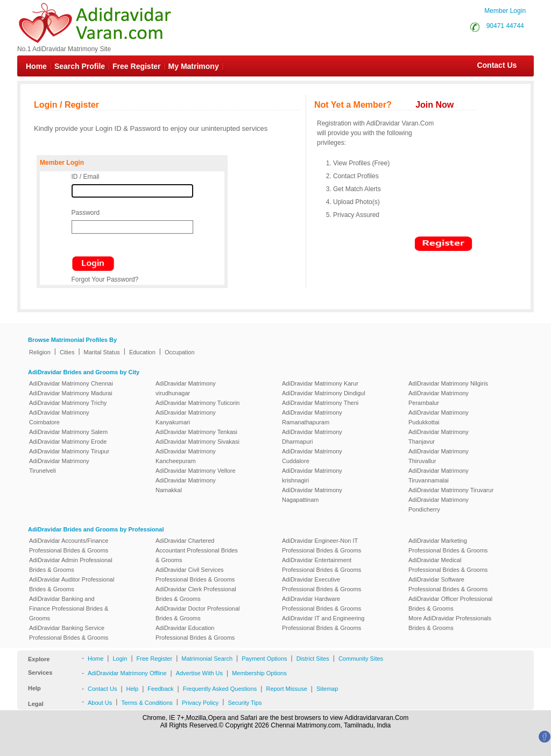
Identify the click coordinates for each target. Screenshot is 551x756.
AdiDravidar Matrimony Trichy (68, 403)
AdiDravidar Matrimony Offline (127, 673)
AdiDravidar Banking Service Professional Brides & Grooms (69, 633)
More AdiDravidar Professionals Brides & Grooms (450, 623)
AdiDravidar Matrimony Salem (68, 432)
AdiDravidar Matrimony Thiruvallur (439, 456)
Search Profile (80, 66)
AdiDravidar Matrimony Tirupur (69, 451)
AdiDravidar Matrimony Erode (68, 442)
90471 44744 (505, 26)
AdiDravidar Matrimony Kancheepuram (186, 456)
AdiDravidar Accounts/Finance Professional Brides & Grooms (69, 545)
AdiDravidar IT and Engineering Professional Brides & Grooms (323, 623)
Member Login (505, 11)
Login (120, 659)
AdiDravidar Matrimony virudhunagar (186, 388)
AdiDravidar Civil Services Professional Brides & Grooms (195, 575)
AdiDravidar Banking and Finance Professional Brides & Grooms (69, 608)
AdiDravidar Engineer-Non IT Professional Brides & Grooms (322, 545)
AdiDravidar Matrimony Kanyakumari (186, 417)
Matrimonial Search (207, 659)
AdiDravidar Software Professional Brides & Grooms (448, 584)
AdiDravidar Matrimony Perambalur (439, 398)
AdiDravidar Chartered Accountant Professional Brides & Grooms (197, 550)
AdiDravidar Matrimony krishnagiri (312, 475)
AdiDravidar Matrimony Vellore (196, 471)
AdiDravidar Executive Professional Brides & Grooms (322, 584)
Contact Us (492, 65)
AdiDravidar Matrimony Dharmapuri (312, 437)
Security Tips (245, 703)
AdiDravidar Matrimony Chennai (71, 383)
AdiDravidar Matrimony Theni (320, 403)
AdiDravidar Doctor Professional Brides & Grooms (198, 613)
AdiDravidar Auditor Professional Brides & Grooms (72, 584)
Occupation (180, 352)
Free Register (136, 66)
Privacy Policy (200, 703)
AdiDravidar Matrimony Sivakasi (197, 442)
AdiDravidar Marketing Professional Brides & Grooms (448, 545)
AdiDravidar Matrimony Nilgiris (448, 383)
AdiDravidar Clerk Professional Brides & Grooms (196, 594)
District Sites (313, 659)
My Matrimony (194, 66)
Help (133, 689)
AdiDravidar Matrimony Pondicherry (439, 505)
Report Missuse (286, 689)
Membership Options (259, 673)
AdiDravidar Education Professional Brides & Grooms (195, 633)
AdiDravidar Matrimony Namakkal (186, 485)
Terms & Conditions (147, 703)
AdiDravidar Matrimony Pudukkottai (439, 417)
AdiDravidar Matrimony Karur (320, 383)
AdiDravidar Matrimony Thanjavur (439, 437)
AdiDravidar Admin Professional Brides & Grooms (71, 565)
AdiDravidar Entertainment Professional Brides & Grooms (322, 565)
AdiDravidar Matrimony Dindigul (324, 393)
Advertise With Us (199, 673)
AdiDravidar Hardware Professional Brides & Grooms (322, 604)
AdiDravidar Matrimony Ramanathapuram (312, 417)
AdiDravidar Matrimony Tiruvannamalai (439, 475)
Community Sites (361, 659)
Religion (40, 352)
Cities (67, 352)
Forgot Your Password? (105, 279)
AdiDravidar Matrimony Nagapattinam (312, 495)
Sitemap (327, 689)
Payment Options (264, 659)
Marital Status (102, 352)
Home (36, 66)
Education (142, 352)
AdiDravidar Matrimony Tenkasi (196, 432)
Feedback (160, 689)
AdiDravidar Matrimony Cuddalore (312, 456)
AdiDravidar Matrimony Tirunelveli (59, 466)
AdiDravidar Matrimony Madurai (71, 393)
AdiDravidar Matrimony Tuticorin (198, 403)
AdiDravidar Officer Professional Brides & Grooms (450, 604)
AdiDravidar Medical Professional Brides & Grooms (448, 565)
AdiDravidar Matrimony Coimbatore (59, 417)
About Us (100, 703)
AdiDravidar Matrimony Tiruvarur (451, 490)
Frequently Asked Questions (220, 689)
